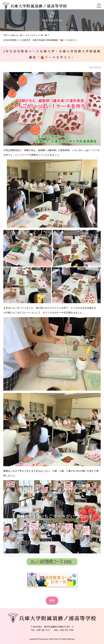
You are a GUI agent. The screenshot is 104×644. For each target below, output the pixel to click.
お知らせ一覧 (16, 35)
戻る (52, 600)
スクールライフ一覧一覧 (36, 35)
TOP (5, 35)
